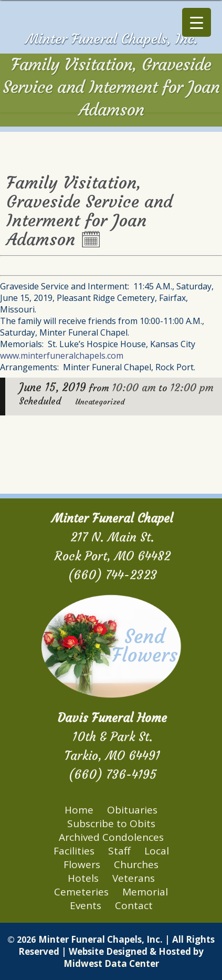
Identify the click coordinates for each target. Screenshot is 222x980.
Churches (136, 864)
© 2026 (22, 940)
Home (79, 810)
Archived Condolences (111, 837)
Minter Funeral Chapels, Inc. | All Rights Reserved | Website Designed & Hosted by (117, 945)
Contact (134, 905)
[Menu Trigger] (197, 22)
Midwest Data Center (111, 963)
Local (157, 851)
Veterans (134, 878)
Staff (119, 851)
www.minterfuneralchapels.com (62, 356)
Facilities (74, 851)
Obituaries (132, 810)
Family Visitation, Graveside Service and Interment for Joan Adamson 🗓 (89, 211)
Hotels (83, 878)
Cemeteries (81, 892)
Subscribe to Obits (111, 823)
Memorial (145, 892)
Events (86, 905)
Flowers (82, 864)
